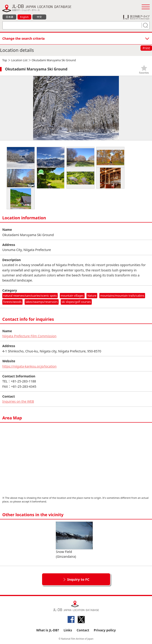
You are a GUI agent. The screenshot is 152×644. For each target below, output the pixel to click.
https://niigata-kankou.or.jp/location (29, 366)
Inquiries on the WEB (18, 401)
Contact (83, 630)
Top (5, 60)
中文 (39, 17)
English (24, 17)
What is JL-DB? (48, 630)
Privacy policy (105, 630)
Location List (19, 60)
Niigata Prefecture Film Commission (29, 336)
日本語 (10, 17)
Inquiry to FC (78, 579)
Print (146, 48)
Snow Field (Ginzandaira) (74, 540)
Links (68, 630)
